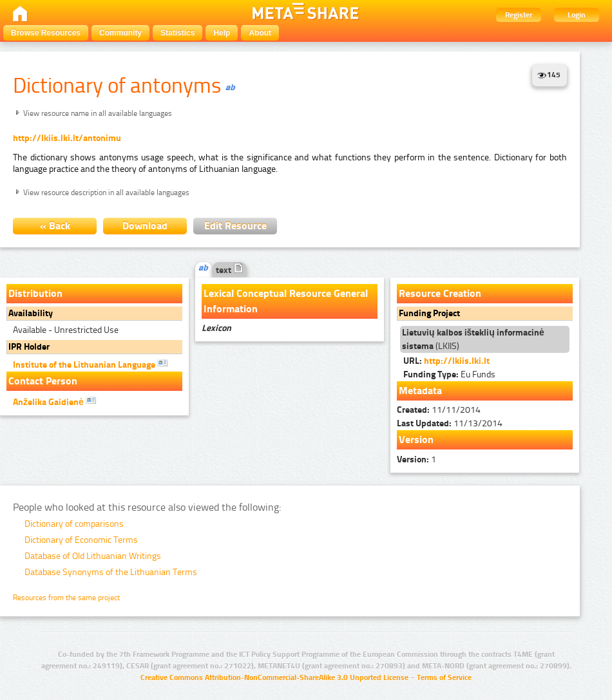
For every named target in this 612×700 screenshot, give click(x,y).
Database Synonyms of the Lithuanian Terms (111, 572)
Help (222, 33)
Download (145, 226)
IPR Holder (29, 347)
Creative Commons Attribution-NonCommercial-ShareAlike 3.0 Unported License (274, 677)
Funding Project (429, 313)
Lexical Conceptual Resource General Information (286, 301)
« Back (55, 226)
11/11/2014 (439, 410)
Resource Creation (440, 293)
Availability (31, 313)
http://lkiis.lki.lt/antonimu (67, 138)
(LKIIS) (473, 339)
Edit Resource (235, 226)
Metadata (420, 391)
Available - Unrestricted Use (66, 330)
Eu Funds (449, 374)
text (230, 270)
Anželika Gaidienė (54, 401)
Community (120, 33)
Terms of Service (444, 677)
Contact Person (43, 381)
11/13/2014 (450, 423)
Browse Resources (46, 33)
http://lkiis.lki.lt (457, 361)
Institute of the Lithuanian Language (90, 364)
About (260, 33)
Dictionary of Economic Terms (81, 540)
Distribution (35, 293)
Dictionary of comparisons (74, 524)
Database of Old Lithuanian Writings (93, 556)
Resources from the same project (66, 598)
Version (416, 440)
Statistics (177, 33)
